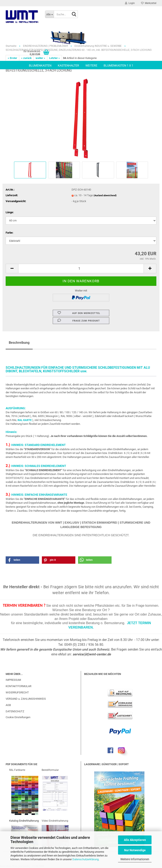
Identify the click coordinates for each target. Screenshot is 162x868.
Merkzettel (149, 3)
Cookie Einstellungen (18, 717)
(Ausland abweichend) (105, 195)
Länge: (10, 212)
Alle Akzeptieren (135, 840)
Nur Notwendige (135, 850)
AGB (8, 705)
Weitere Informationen (135, 859)
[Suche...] (49, 14)
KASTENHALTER (68, 65)
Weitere (91, 65)
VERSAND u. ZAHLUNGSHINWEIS (26, 699)
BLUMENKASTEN (40, 65)
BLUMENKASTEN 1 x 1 (118, 65)
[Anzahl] (81, 269)
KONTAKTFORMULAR (19, 686)
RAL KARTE (25, 420)
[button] (12, 269)
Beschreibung (19, 343)
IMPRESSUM (13, 680)
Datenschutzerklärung (85, 859)
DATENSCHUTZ (15, 711)
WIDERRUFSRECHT (17, 692)
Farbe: (10, 233)
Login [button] (130, 3)
